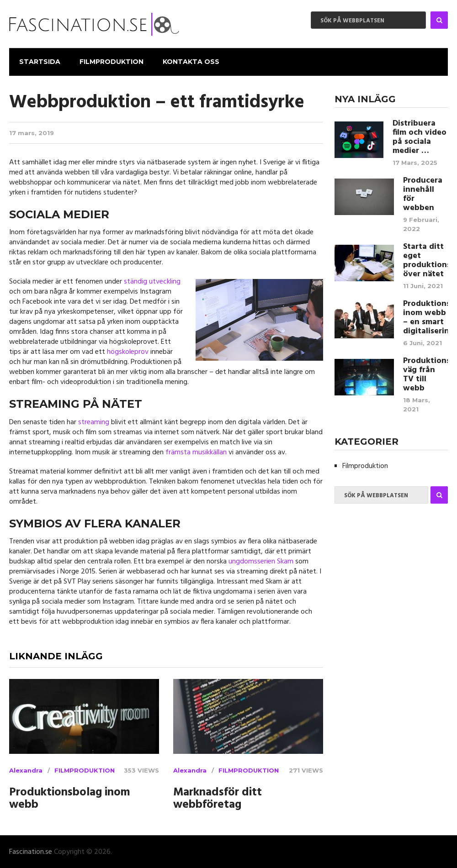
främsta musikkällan (196, 452)
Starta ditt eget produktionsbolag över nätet (425, 260)
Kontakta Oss (189, 61)
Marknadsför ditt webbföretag (218, 799)
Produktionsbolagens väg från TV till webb (425, 374)
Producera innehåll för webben (423, 194)
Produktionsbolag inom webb (70, 799)
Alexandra (26, 770)
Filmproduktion (110, 61)
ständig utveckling (152, 281)
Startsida (39, 61)
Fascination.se (31, 852)
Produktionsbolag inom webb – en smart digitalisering (425, 317)
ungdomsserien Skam (261, 561)
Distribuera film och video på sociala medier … (420, 137)
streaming (94, 421)
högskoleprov (128, 352)
